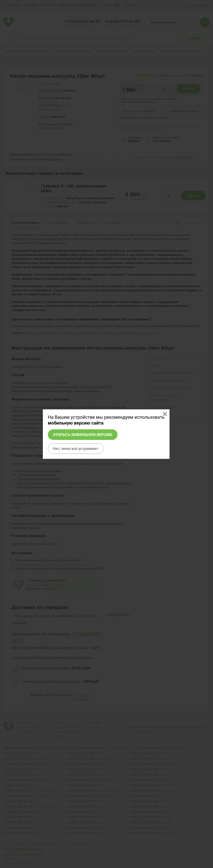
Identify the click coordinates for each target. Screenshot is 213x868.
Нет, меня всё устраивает (76, 449)
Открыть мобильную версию (83, 435)
